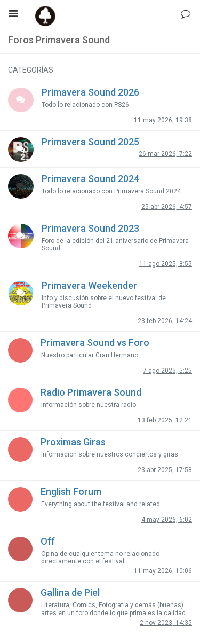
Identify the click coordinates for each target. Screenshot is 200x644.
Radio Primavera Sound (91, 392)
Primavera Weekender (89, 285)
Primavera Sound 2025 (90, 142)
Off (48, 541)
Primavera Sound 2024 (90, 179)
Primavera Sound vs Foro (95, 343)
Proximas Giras (73, 442)
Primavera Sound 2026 (90, 92)
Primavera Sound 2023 (90, 228)
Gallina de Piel (70, 592)
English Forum (71, 492)
